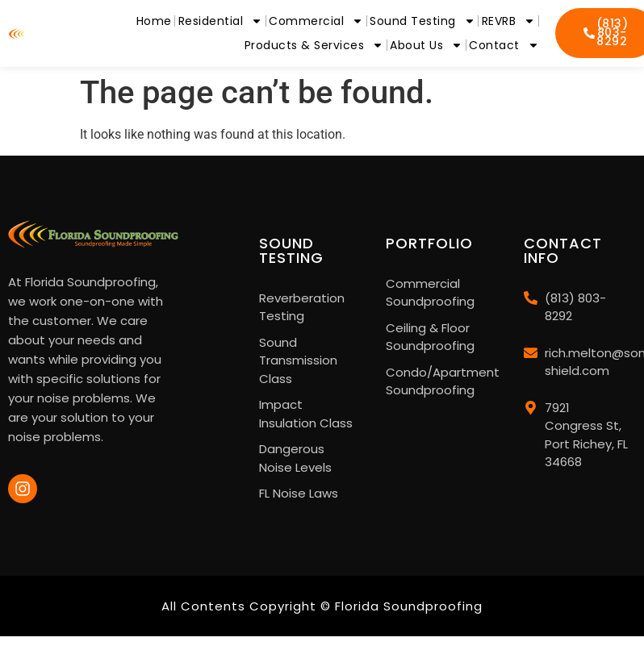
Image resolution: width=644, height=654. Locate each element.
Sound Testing (422, 21)
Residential (221, 21)
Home (154, 21)
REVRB (509, 21)
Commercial (316, 21)
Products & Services (314, 45)
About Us (426, 45)
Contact (504, 45)
